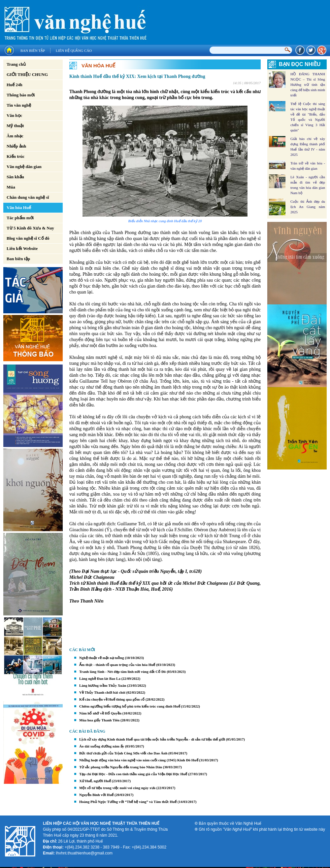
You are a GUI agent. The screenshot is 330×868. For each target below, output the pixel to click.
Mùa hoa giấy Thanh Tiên (99, 720)
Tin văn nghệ (19, 105)
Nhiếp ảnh (16, 146)
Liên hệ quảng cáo (74, 51)
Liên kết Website (22, 248)
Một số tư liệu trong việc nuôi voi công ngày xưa (117, 788)
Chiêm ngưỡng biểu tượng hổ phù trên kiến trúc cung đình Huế (130, 706)
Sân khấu (15, 177)
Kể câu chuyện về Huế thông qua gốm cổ (112, 699)
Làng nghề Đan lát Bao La (100, 678)
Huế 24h (15, 85)
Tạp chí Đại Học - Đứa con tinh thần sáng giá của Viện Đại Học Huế (133, 774)
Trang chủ (16, 64)
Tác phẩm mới (20, 218)
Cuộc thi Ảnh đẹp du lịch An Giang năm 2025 (308, 207)
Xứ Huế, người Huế (95, 781)
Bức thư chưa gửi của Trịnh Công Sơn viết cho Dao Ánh (123, 753)
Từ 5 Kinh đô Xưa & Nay (30, 228)
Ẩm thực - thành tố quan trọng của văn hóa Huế (117, 665)
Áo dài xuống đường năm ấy (102, 746)
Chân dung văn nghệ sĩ (28, 197)
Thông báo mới (21, 95)
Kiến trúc (16, 156)
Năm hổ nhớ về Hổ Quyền (100, 713)
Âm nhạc (15, 136)
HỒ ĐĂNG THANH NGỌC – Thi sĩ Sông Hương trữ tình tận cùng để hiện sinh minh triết (308, 85)
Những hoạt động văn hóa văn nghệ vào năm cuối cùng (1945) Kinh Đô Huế (139, 760)
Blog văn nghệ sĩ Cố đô (28, 238)
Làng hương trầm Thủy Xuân (103, 685)
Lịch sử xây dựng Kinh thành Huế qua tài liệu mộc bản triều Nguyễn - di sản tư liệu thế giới (152, 739)
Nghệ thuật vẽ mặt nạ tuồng (102, 658)
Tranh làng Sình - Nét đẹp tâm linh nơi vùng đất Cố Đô (122, 672)
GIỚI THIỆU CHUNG (27, 74)
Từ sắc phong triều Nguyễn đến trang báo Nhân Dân (121, 767)
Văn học (14, 115)
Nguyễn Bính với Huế (96, 795)
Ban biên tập (33, 51)
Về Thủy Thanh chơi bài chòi (102, 692)
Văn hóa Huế (19, 208)
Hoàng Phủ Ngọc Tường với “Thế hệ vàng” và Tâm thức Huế (128, 802)
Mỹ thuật (15, 126)
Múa (11, 187)
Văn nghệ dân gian (24, 167)
